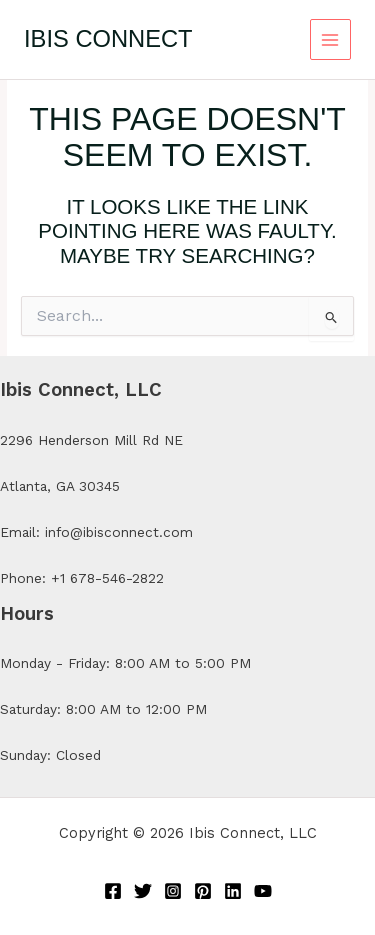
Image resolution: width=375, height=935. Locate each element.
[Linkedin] (233, 891)
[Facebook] (113, 891)
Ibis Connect (108, 39)
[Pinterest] (203, 891)
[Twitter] (143, 891)
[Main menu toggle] (330, 39)
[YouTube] (263, 891)
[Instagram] (173, 891)
